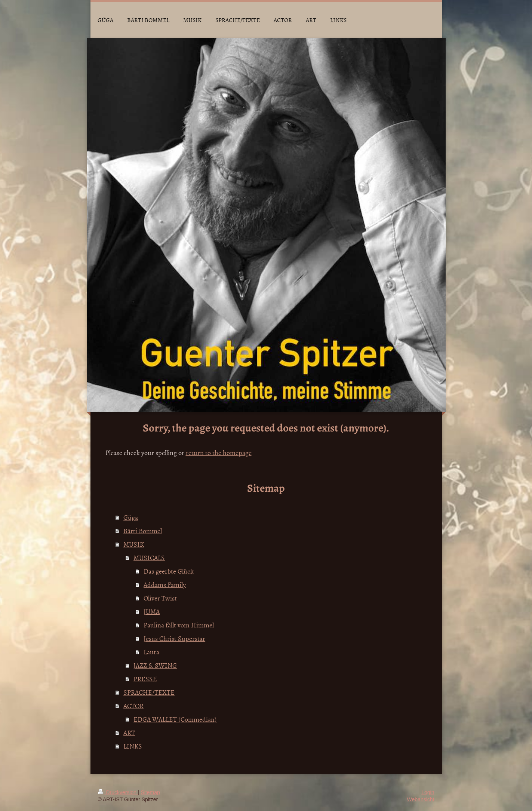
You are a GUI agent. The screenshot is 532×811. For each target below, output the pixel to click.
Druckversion (118, 792)
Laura (151, 652)
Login (428, 792)
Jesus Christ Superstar (174, 638)
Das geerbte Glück (169, 571)
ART (129, 733)
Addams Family (165, 585)
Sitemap (150, 792)
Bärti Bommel (143, 531)
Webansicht (421, 799)
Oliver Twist (160, 598)
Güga (131, 517)
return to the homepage (219, 453)
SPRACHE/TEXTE (149, 692)
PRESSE (145, 679)
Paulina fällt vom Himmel (179, 625)
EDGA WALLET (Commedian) (175, 719)
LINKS (133, 746)
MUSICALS (149, 558)
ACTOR (133, 706)
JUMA (152, 612)
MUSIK (134, 544)
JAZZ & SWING (155, 665)
